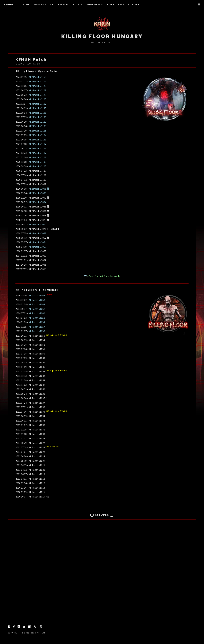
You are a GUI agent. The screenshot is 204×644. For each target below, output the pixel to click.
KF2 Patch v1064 (37, 242)
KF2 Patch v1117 (37, 144)
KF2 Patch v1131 (37, 113)
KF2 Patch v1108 (37, 162)
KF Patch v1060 (37, 313)
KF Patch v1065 (37, 295)
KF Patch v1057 (37, 327)
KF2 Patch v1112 (37, 153)
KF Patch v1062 (37, 309)
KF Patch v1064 (37, 300)
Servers (40, 4)
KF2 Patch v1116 (37, 148)
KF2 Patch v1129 (37, 122)
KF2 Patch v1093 (37, 193)
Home (26, 4)
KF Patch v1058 (37, 322)
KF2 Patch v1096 (39, 189)
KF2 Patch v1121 (37, 139)
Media (77, 4)
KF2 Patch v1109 (37, 157)
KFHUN (9, 5)
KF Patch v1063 (37, 304)
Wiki (110, 4)
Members (63, 4)
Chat (121, 4)
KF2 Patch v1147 (37, 90)
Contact (134, 4)
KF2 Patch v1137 (37, 104)
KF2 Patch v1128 (37, 126)
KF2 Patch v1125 (37, 131)
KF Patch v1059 (37, 318)
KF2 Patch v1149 (37, 81)
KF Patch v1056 (37, 331)
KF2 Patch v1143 (37, 95)
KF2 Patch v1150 (37, 77)
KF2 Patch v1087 (37, 202)
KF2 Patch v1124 (37, 135)
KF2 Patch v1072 (37, 224)
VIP (52, 4)
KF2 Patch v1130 (37, 117)
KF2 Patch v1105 (37, 166)
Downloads (94, 4)
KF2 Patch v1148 (37, 86)
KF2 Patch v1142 (37, 99)
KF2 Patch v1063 (37, 247)
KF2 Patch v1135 (37, 108)
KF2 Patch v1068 (37, 233)
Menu (199, 4)
